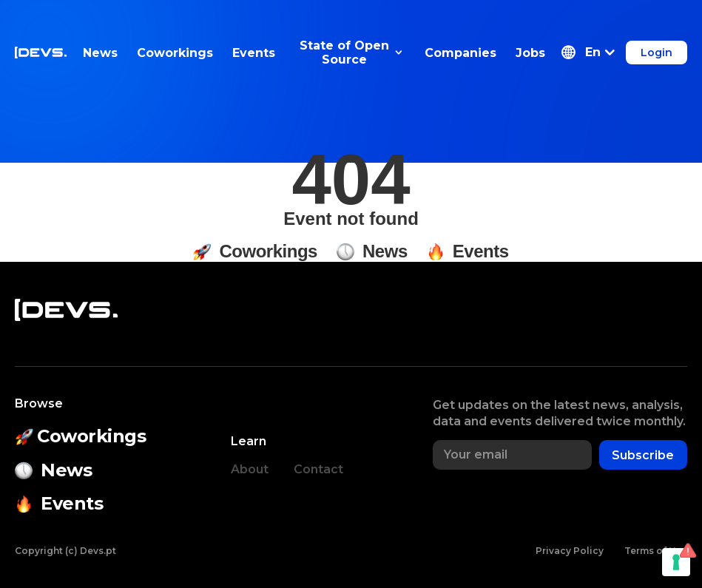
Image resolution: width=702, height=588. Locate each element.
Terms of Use (656, 551)
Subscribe (643, 455)
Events (254, 53)
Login (657, 53)
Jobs (530, 53)
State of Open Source (351, 53)
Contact (318, 469)
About (250, 469)
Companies (460, 53)
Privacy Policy (570, 551)
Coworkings (175, 53)
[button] (588, 53)
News (100, 53)
